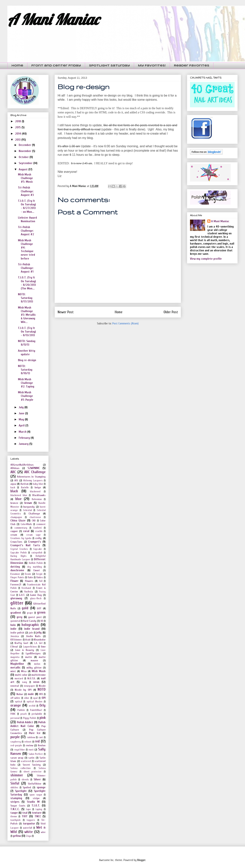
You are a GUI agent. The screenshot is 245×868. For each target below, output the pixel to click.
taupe (14, 813)
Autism (24, 484)
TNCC (38, 816)
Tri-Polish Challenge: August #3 (26, 191)
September (26, 163)
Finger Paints (17, 577)
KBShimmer (16, 640)
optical (18, 702)
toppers (31, 820)
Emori (37, 570)
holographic (30, 625)
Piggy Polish (29, 718)
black (14, 491)
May (22, 419)
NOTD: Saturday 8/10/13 (25, 370)
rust (31, 750)
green (41, 612)
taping (39, 809)
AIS (16, 480)
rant (41, 737)
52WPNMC (34, 468)
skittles (14, 788)
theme (14, 817)
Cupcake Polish (19, 553)
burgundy (29, 507)
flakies (40, 577)
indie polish (17, 633)
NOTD (42, 690)
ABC (13, 472)
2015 (18, 127)
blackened (35, 492)
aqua (13, 484)
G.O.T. (22, 595)
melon (37, 664)
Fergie (39, 574)
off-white (15, 698)
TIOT (25, 816)
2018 (18, 121)
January (24, 444)
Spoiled (27, 787)
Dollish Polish (36, 563)
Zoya (29, 836)
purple (15, 737)
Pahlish (21, 710)
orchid (32, 706)
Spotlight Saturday (109, 66)
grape (30, 613)
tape (28, 809)
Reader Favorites (192, 66)
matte (29, 657)
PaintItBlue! (36, 710)
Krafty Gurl (21, 643)
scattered (26, 761)
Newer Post (66, 312)
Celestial (27, 510)
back (13, 488)
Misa (24, 671)
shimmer (17, 775)
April (22, 425)
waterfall (28, 828)
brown (28, 503)
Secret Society (32, 765)
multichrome (38, 675)
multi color (21, 675)
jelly (39, 633)
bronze (14, 503)
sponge (41, 787)
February (25, 438)
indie (13, 629)
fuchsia (29, 592)
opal (35, 698)
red (37, 741)
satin (31, 758)
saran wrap (17, 758)
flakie (30, 577)
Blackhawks (39, 495)
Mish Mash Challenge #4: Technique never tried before (26, 249)
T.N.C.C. (15, 809)
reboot (28, 742)
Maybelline (17, 664)
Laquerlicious (30, 647)
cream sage (33, 535)
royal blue (20, 750)
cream (14, 535)
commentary (21, 528)
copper (14, 531)
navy (25, 682)
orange (16, 705)
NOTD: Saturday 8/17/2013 (26, 298)
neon (36, 682)
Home (17, 66)
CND (34, 521)
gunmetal (15, 621)
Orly (42, 705)
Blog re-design (27, 360)
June (22, 413)
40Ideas (15, 468)
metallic (16, 668)
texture (37, 813)
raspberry (16, 742)
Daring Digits (18, 556)
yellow (17, 836)
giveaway (16, 598)
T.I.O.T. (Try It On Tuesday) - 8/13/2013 (27, 332)
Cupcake (38, 549)
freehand (26, 588)
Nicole (42, 686)
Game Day (36, 595)
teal (25, 813)
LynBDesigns (33, 653)
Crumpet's (35, 542)
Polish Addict (25, 722)
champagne (16, 517)
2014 (18, 134)
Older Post (171, 312)
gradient (16, 613)
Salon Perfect (36, 754)
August (24, 169)
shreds (25, 780)
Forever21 (16, 585)
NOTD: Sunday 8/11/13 (27, 343)
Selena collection (21, 768)
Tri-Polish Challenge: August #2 (26, 231)
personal (15, 718)
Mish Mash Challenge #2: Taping (26, 383)
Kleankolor (40, 640)
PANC (13, 714)
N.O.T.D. (31, 678)
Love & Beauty (25, 650)
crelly (38, 538)
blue (18, 499)
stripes (15, 802)
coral (26, 531)
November (25, 151)
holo (13, 625)
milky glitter (34, 668)
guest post (35, 617)
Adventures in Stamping (31, 477)
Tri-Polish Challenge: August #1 (26, 268)
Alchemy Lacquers (33, 481)
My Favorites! (152, 66)
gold (25, 608)
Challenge (34, 514)
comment (41, 524)
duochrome (17, 570)
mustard (19, 679)
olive (27, 698)
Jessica (15, 636)
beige (38, 487)
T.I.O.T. (36, 806)
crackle (39, 531)
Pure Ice (35, 733)
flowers (29, 581)
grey (19, 617)
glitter (17, 603)
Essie (28, 574)
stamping (16, 798)
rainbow (31, 737)
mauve (34, 660)
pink (43, 718)
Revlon (42, 745)
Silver (37, 779)
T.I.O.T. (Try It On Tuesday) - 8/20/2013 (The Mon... (27, 283)
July (22, 407)
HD (42, 621)
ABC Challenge (35, 472)
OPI (44, 698)
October (24, 157)
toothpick (15, 820)
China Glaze (18, 520)
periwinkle (37, 714)
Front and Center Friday (56, 66)
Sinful (15, 783)
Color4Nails (26, 524)
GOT (39, 608)
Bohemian (37, 499)
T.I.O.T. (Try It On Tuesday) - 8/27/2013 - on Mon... (27, 206)
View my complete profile (206, 259)
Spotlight (21, 791)
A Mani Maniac (53, 19)
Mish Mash (39, 671)
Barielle (25, 488)
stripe (36, 798)
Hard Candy (30, 621)
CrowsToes (16, 542)
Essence (15, 574)
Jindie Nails (33, 636)
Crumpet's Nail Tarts (25, 545)
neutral (15, 686)
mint (13, 671)
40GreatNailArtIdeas (22, 465)
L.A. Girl (38, 643)
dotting (15, 567)
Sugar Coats (18, 806)
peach (24, 714)
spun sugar (36, 795)
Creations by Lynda (21, 538)
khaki (28, 640)
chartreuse (35, 517)
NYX (41, 694)
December (25, 145)
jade (31, 633)
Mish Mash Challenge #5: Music (26, 178)
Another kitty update (27, 353)
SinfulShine (35, 784)
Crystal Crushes (19, 549)
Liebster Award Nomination (27, 219)
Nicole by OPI (23, 690)
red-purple (16, 746)
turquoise (29, 824)
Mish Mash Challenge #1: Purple (26, 396)
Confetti (37, 528)
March (23, 432)
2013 (18, 140)
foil (41, 581)
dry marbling (35, 567)
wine (43, 832)
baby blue (38, 484)
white (29, 832)
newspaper (29, 686)
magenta (15, 657)
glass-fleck (36, 598)
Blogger (141, 860)
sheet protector (33, 772)
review (29, 745)
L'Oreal (14, 647)
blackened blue (19, 495)
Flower (14, 581)
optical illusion (35, 702)
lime (43, 647)
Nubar (20, 694)
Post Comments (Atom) (125, 323)
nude (31, 694)
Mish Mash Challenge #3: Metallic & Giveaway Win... (27, 315)
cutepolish (37, 553)
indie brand (32, 629)
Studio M (33, 802)
